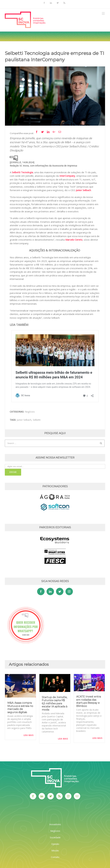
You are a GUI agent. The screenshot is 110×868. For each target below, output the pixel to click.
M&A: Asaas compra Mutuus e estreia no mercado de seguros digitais (20, 708)
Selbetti (37, 420)
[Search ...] (52, 443)
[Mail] (77, 796)
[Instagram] (69, 591)
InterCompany (67, 176)
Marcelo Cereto (74, 240)
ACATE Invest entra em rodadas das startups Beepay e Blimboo (89, 701)
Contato (55, 857)
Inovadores (55, 824)
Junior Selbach (83, 190)
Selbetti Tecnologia (22, 172)
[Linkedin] (50, 591)
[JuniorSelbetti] (55, 96)
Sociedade (55, 837)
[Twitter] (60, 591)
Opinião (55, 844)
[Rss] (59, 796)
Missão (55, 851)
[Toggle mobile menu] (104, 13)
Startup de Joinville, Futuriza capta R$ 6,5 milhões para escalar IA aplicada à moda (55, 703)
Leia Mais (29, 735)
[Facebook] (41, 591)
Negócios (30, 412)
